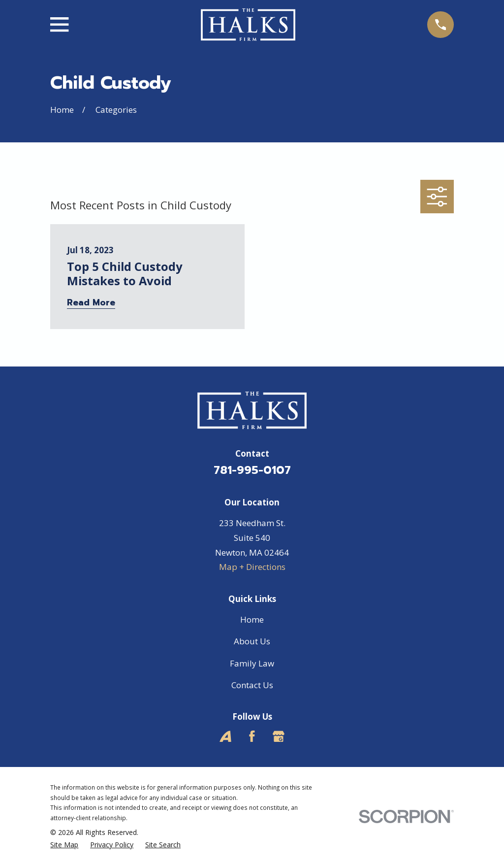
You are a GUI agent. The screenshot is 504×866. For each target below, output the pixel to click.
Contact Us (252, 685)
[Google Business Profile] (279, 736)
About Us (252, 641)
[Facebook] (252, 736)
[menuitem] (64, 845)
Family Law (252, 663)
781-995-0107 (252, 470)
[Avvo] (225, 736)
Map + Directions (252, 567)
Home (252, 619)
